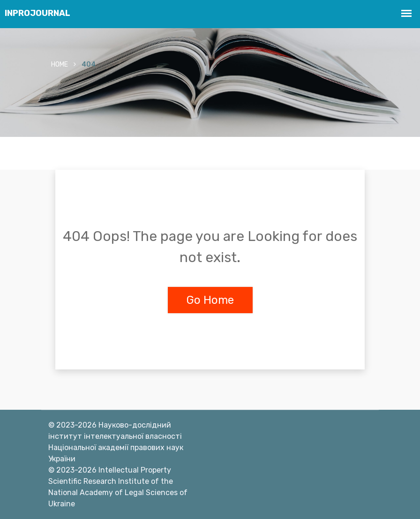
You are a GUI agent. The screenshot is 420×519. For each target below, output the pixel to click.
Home (60, 64)
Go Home (210, 300)
